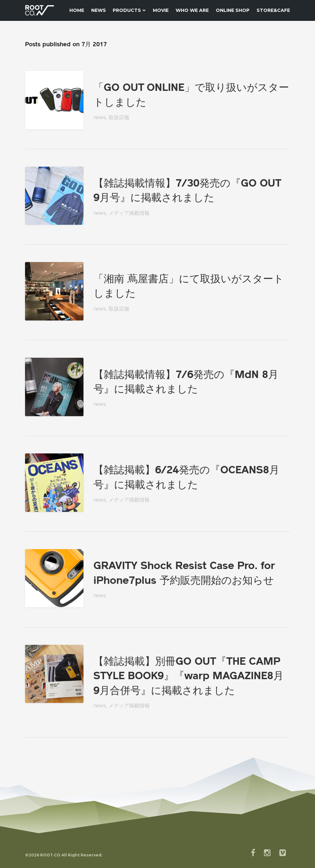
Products (129, 10)
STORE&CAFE (273, 10)
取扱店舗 (119, 118)
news (100, 118)
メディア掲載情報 (129, 214)
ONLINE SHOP (233, 10)
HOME (77, 10)
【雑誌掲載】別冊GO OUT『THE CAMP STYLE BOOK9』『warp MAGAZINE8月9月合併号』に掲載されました (188, 677)
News (99, 10)
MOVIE (161, 10)
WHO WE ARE (192, 10)
